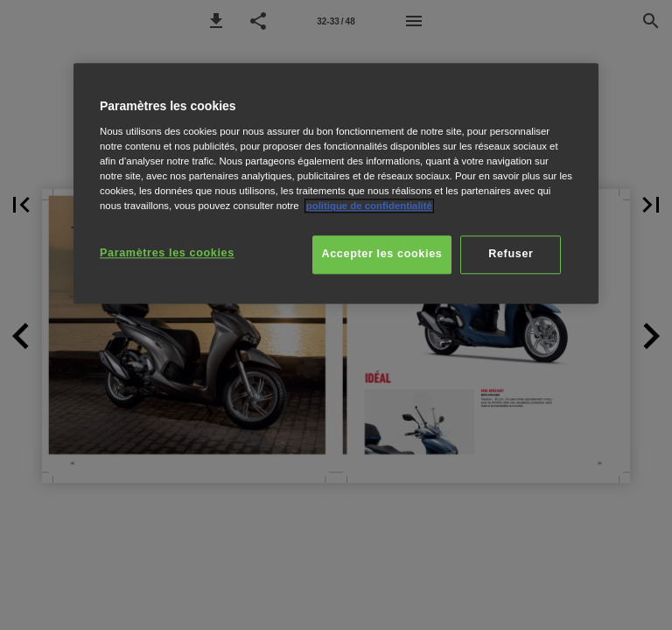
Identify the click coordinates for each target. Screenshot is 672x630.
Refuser (511, 254)
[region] (336, 183)
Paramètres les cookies (167, 253)
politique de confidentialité (369, 206)
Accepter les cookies (382, 254)
